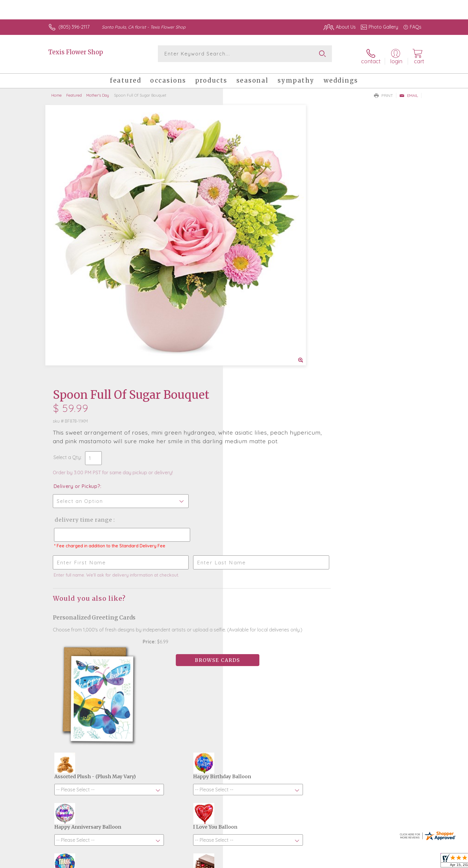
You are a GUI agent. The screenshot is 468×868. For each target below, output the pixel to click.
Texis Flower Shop (76, 52)
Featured (74, 91)
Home (57, 91)
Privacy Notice (326, 862)
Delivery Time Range (264, 240)
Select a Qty (248, 177)
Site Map (405, 862)
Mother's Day (98, 91)
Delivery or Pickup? (258, 206)
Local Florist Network (369, 862)
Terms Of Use (291, 862)
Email (409, 91)
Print (384, 91)
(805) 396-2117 (74, 27)
